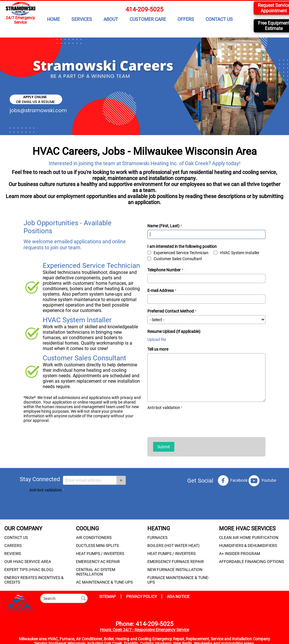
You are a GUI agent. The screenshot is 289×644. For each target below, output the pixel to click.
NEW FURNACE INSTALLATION (175, 570)
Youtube (262, 481)
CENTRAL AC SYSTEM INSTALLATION (96, 572)
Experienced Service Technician (178, 253)
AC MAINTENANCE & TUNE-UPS (104, 582)
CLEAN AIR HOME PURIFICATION (249, 538)
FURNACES (157, 538)
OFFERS (186, 19)
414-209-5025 (144, 9)
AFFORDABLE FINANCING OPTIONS (251, 562)
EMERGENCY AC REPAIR (98, 562)
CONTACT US (219, 19)
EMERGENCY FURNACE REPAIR (176, 562)
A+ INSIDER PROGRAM (240, 554)
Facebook (233, 481)
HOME (53, 19)
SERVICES (82, 19)
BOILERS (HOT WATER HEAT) (173, 546)
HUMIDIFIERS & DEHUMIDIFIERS (248, 546)
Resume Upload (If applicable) (174, 331)
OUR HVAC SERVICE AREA (28, 562)
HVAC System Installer (237, 253)
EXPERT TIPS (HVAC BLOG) (29, 570)
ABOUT (111, 19)
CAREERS (13, 546)
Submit (164, 447)
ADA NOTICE (178, 596)
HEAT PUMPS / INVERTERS (100, 554)
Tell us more (158, 349)
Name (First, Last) (163, 226)
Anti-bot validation (164, 408)
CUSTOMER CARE (148, 19)
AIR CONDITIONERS (94, 538)
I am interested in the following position (182, 246)
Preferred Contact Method (171, 311)
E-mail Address (161, 291)
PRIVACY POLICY (142, 596)
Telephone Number (164, 270)
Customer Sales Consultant (175, 259)
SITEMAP (108, 596)
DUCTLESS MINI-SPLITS (97, 546)
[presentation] (191, 422)
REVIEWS (13, 554)
